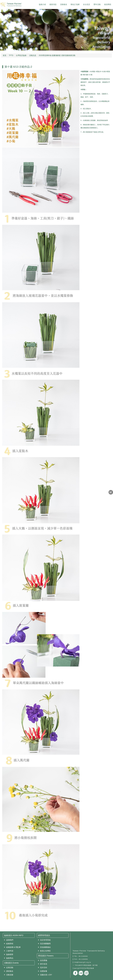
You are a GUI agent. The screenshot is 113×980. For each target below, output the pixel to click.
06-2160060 (83, 956)
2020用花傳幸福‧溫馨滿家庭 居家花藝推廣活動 (57, 55)
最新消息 (53, 4)
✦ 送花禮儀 (42, 960)
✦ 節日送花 (42, 964)
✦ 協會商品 (8, 958)
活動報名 (64, 4)
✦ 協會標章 (8, 954)
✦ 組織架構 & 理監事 (12, 947)
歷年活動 (97, 4)
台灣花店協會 (21, 55)
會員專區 (108, 4)
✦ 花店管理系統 (44, 940)
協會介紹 (42, 4)
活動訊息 (33, 55)
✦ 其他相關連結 (44, 947)
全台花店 (87, 4)
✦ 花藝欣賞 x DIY (45, 975)
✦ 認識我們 (8, 940)
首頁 (5, 55)
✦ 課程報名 (8, 971)
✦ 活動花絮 (8, 975)
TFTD (11, 55)
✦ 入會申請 (8, 951)
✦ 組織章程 (8, 944)
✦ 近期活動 (8, 968)
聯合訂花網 (75, 4)
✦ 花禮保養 (42, 971)
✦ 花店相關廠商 (44, 944)
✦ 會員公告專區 (44, 951)
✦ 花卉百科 (42, 968)
